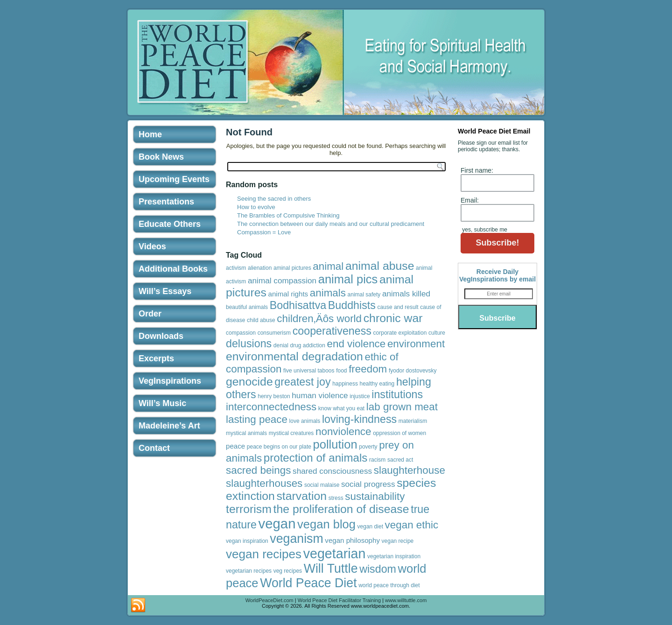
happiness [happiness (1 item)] (345, 384)
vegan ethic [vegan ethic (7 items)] (412, 525)
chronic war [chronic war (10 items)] (393, 318)
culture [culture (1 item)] (437, 333)
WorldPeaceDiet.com (269, 600)
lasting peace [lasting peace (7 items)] (257, 419)
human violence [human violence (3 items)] (320, 395)
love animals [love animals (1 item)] (305, 421)
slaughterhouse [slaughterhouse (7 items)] (409, 470)
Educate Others (170, 224)
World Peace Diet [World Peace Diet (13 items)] (308, 583)
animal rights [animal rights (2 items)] (288, 294)
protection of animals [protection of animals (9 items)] (316, 458)
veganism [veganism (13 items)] (296, 539)
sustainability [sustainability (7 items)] (375, 496)
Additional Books (173, 269)
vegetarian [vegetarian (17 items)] (335, 554)
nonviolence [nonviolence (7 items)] (343, 432)
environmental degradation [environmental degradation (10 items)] (294, 356)
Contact (154, 448)
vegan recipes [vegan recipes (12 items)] (264, 554)
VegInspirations (170, 381)
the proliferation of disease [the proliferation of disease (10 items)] (341, 509)
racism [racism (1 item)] (377, 460)
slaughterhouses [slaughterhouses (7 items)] (264, 483)
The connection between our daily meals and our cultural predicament (331, 224)
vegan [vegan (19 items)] (277, 523)
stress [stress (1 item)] (336, 498)
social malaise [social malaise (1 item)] (322, 485)
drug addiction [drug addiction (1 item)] (308, 345)
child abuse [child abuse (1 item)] (261, 320)
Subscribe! (497, 243)
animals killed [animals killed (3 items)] (406, 294)
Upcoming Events (174, 179)
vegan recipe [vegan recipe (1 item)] (398, 541)
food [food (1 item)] (341, 371)
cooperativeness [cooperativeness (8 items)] (332, 331)
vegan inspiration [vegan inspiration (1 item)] (247, 541)
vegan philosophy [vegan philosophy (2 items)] (352, 540)
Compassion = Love (264, 232)
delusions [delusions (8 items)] (249, 344)
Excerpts (156, 358)
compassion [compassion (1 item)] (241, 333)
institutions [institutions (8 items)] (397, 394)
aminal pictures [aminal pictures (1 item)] (292, 268)
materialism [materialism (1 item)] (413, 421)
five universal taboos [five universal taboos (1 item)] (309, 371)
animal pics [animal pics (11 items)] (348, 279)
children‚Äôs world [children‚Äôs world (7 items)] (319, 319)
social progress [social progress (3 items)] (368, 484)
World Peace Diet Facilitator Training (339, 600)
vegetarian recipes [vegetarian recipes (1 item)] (249, 571)
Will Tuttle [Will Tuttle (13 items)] (331, 569)
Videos (152, 246)
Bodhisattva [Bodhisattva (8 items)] (298, 305)
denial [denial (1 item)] (281, 345)
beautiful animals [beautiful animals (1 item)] (247, 307)
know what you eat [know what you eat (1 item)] (341, 408)
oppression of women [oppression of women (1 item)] (399, 433)
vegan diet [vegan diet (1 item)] (370, 527)
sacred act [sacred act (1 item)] (400, 460)
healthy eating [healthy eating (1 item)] (377, 384)
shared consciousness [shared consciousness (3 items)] (332, 471)
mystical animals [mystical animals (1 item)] (246, 433)
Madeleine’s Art (169, 426)
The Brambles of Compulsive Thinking (288, 215)
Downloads (161, 336)
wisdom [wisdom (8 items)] (378, 569)
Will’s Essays (165, 291)
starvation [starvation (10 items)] (301, 496)
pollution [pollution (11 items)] (335, 444)
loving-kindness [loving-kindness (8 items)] (359, 419)
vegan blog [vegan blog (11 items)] (326, 524)
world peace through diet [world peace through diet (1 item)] (389, 585)
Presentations (166, 202)
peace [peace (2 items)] (235, 446)
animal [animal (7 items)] (328, 266)
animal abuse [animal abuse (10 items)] (380, 266)
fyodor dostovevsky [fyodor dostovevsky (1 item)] (413, 371)
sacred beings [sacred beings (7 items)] (258, 470)
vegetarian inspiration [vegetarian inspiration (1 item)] (394, 556)
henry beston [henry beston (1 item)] (274, 396)
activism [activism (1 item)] (236, 268)
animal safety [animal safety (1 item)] (364, 295)
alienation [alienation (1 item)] (260, 268)
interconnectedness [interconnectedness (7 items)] (271, 407)
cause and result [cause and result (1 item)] (398, 307)
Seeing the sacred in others (274, 199)
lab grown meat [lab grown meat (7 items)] (402, 407)
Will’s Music (162, 403)
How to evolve (256, 207)
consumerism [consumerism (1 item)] (274, 333)
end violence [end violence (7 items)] (357, 344)
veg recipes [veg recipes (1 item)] (288, 571)
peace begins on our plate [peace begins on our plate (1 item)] (279, 447)
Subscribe (497, 318)
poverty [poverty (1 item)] (368, 447)
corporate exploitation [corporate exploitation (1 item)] (400, 333)
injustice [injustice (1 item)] (360, 396)
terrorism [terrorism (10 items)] (249, 509)
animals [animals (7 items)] (328, 293)
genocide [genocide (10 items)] (249, 382)
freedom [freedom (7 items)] (368, 369)
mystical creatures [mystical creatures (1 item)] (291, 433)
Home (150, 134)
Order (150, 314)
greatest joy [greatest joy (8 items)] (302, 382)
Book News (161, 157)
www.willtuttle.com (406, 600)
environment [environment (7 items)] (416, 344)
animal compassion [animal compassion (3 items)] (282, 281)
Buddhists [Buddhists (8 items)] (352, 305)
